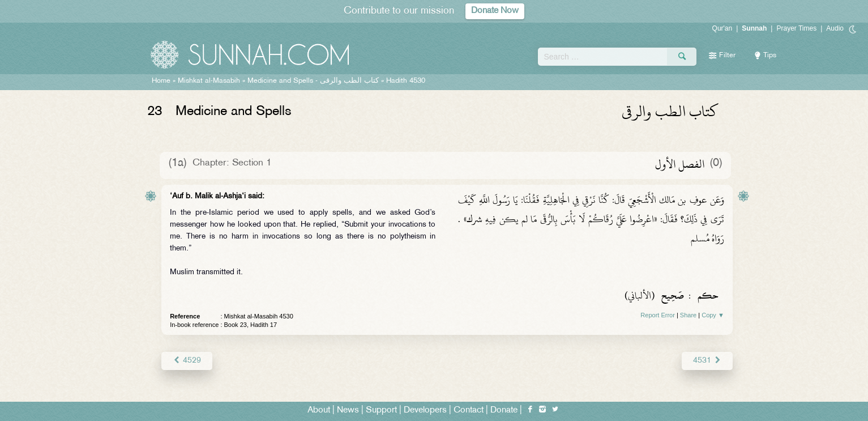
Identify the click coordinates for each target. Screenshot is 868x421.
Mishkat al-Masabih (209, 81)
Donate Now (495, 11)
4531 (707, 361)
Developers (425, 411)
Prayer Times (796, 28)
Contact (469, 411)
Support (381, 411)
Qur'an (722, 28)
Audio (835, 28)
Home (161, 81)
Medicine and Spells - (313, 81)
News (348, 411)
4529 (187, 361)
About (319, 411)
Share (688, 315)
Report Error (658, 315)
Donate (504, 411)
